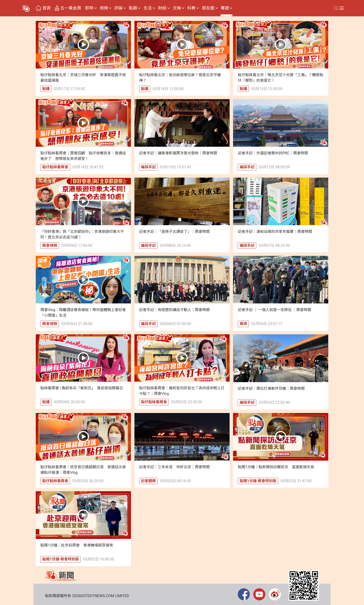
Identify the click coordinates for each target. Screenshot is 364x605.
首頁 (47, 8)
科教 (192, 8)
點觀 (133, 8)
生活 (148, 8)
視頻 (104, 8)
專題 (225, 8)
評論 (118, 8)
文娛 (177, 8)
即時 (89, 8)
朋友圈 (208, 8)
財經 (162, 8)
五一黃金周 (71, 8)
